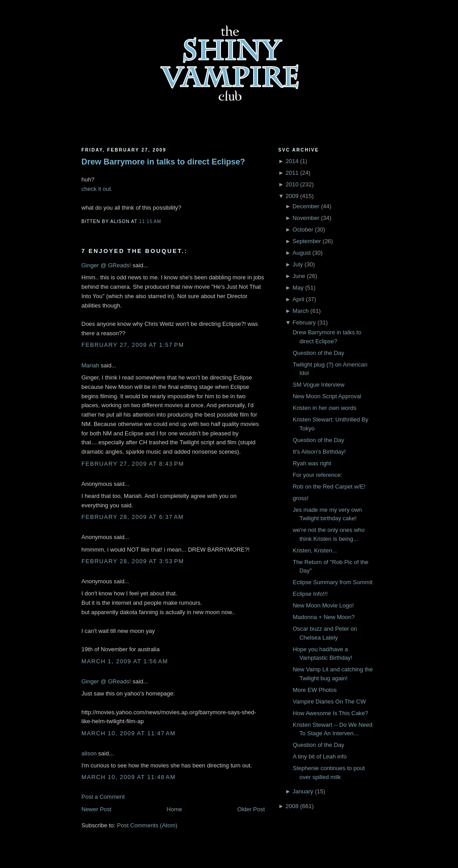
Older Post (251, 809)
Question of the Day (318, 353)
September (307, 241)
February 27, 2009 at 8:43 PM (133, 464)
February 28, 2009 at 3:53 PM (133, 561)
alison (89, 753)
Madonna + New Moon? (323, 617)
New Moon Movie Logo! (323, 605)
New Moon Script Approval (327, 396)
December (306, 206)
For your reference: (317, 475)
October (303, 230)
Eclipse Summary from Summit (332, 582)
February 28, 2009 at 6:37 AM (133, 517)
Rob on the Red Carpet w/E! (329, 487)
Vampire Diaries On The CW (329, 702)
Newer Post (96, 809)
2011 (292, 173)
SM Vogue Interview (318, 385)
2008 (292, 806)
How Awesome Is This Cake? (330, 713)
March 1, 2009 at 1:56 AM (125, 661)
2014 (292, 161)
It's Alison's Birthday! (319, 452)
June (299, 276)
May (298, 288)
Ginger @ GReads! (106, 265)
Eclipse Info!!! (310, 594)
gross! (300, 498)
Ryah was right (312, 463)
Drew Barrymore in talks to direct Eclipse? (163, 162)
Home (175, 809)
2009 (292, 196)
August (301, 253)
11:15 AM (150, 221)
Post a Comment (103, 797)
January (303, 791)
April (298, 299)
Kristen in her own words (324, 408)
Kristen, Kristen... (315, 550)
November (306, 218)
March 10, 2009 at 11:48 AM (129, 777)
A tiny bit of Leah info (320, 756)
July (298, 264)
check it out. (97, 189)
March (301, 311)
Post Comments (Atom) (147, 825)
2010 (292, 184)
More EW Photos (314, 690)
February (304, 322)
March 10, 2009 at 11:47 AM (129, 733)
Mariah (90, 365)
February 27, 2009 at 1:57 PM (133, 345)
